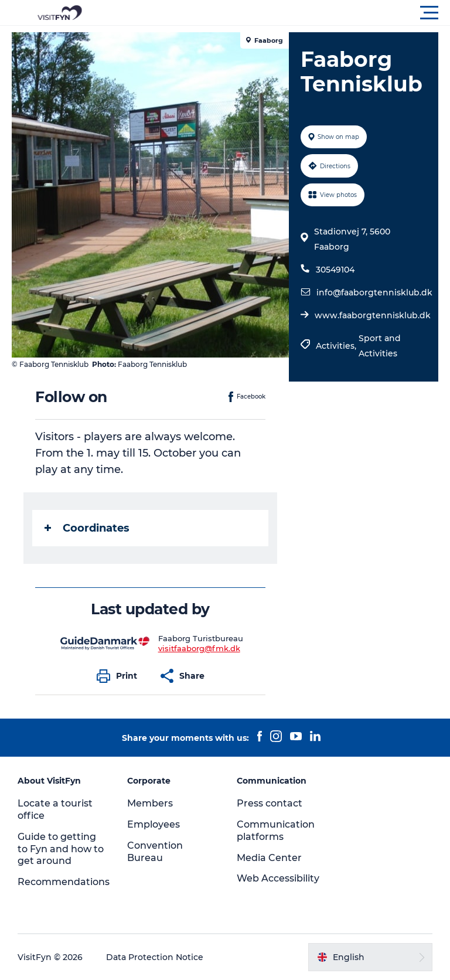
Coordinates (87, 528)
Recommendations (64, 882)
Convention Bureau (155, 852)
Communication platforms (276, 831)
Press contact (270, 803)
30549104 (335, 270)
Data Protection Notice (155, 957)
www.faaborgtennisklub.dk (373, 315)
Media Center (269, 858)
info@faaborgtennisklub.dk (374, 292)
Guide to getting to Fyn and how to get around (61, 849)
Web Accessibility (278, 878)
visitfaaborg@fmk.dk (199, 648)
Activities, (337, 346)
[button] (278, 13)
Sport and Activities (380, 346)
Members (150, 803)
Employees (154, 824)
